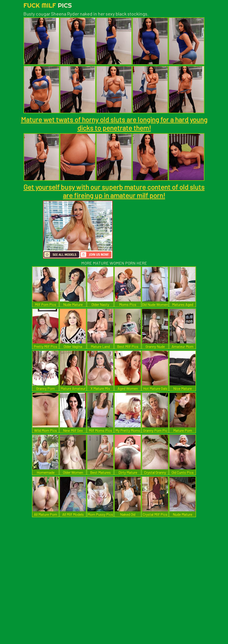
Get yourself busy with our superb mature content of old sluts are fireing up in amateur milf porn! (114, 191)
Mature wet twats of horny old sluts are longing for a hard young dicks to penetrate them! (114, 124)
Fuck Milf (48, 5)
